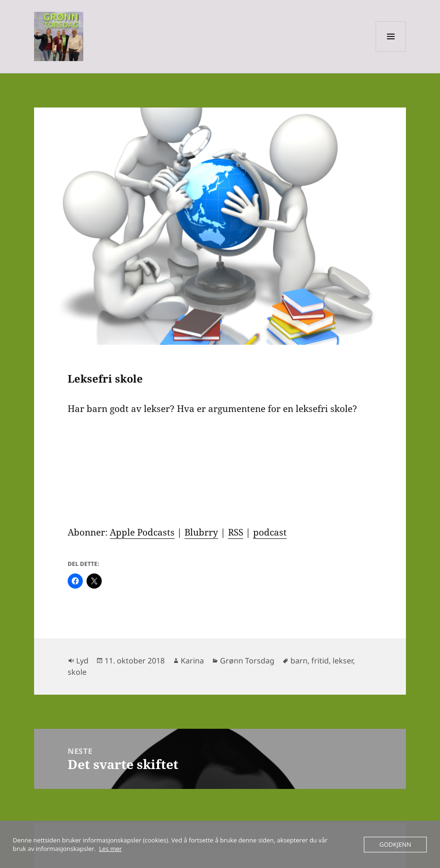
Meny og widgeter (391, 51)
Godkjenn (395, 844)
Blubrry (201, 532)
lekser (343, 661)
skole (77, 672)
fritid (320, 661)
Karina (192, 661)
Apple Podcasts (142, 532)
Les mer (110, 849)
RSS (236, 532)
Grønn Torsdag (247, 661)
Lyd (82, 661)
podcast (270, 532)
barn (299, 661)
